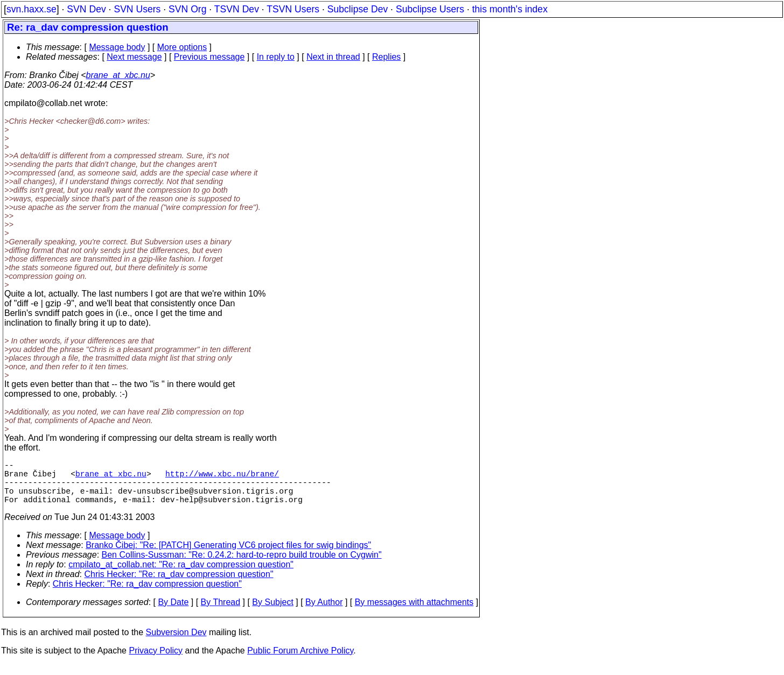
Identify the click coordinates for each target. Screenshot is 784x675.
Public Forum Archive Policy (300, 661)
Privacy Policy (156, 661)
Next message (134, 57)
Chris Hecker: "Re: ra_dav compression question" (179, 585)
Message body (117, 47)
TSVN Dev (237, 9)
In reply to (276, 57)
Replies (386, 57)
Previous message (209, 57)
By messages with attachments (414, 613)
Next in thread (333, 57)
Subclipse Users (430, 9)
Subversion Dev (176, 643)
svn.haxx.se (31, 9)
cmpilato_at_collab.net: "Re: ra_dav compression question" (181, 575)
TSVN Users (293, 9)
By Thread (221, 613)
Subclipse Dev (358, 9)
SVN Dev (86, 9)
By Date (173, 613)
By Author (324, 613)
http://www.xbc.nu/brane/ (222, 477)
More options (182, 47)
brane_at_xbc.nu (118, 75)
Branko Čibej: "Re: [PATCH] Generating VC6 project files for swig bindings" (228, 556)
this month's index (510, 9)
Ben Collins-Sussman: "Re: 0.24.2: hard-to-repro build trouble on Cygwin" (242, 565)
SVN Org (187, 9)
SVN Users (137, 9)
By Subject (272, 613)
